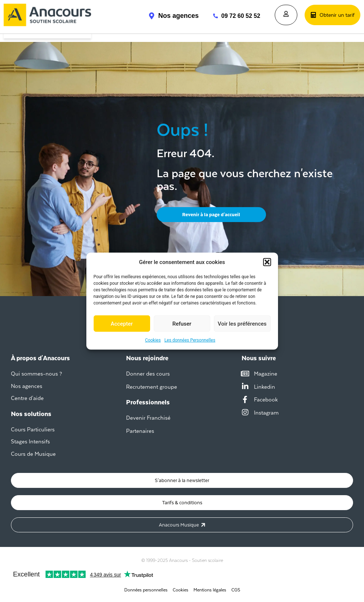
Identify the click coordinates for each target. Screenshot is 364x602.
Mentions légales (210, 590)
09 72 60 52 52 (241, 16)
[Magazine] (245, 374)
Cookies (153, 340)
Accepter (122, 323)
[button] (267, 262)
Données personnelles (146, 590)
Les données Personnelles (190, 340)
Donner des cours (148, 374)
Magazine (266, 374)
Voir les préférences (242, 323)
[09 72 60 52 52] (212, 16)
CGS (236, 590)
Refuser (182, 323)
